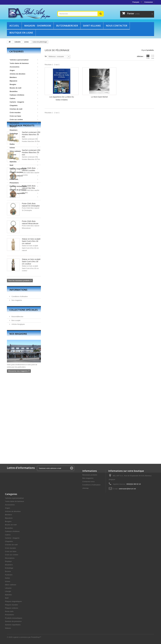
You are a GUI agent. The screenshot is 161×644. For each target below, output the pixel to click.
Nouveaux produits (22, 206)
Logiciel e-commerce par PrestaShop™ (27, 637)
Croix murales (24, 112)
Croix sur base (24, 116)
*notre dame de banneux (24, 63)
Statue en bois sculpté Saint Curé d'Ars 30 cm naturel (31, 322)
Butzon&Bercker (67, 26)
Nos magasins (16, 381)
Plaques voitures (24, 176)
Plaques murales (24, 172)
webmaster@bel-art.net (127, 489)
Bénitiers (24, 77)
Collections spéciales (24, 390)
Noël (24, 165)
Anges (24, 70)
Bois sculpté (16, 401)
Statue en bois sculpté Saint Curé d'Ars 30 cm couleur (31, 342)
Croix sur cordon (24, 120)
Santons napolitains (24, 193)
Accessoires (24, 67)
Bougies (24, 84)
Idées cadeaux (24, 151)
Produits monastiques (24, 186)
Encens (24, 137)
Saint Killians (92, 26)
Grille (148, 57)
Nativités (24, 162)
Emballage (24, 134)
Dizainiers (24, 130)
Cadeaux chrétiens (24, 95)
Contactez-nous (89, 482)
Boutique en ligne (21, 33)
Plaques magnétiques (24, 169)
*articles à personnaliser (24, 60)
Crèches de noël (24, 109)
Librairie (24, 155)
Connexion (149, 2)
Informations (18, 370)
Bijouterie (24, 81)
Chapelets (24, 105)
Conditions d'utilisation (19, 377)
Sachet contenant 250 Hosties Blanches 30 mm (31, 233)
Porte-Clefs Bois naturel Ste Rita (29, 268)
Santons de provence (24, 190)
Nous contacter (117, 26)
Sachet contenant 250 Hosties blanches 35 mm (31, 215)
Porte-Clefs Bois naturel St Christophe (31, 285)
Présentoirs (24, 183)
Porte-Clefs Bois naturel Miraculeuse (30, 303)
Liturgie (24, 158)
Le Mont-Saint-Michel (99, 97)
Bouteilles (24, 91)
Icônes (24, 148)
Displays (24, 127)
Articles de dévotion (24, 74)
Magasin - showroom (38, 26)
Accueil (14, 26)
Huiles (24, 144)
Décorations (24, 123)
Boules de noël (24, 88)
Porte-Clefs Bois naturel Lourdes (29, 250)
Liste (153, 57)
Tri (46, 56)
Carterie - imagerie (24, 102)
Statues (24, 197)
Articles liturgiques (18, 405)
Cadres (24, 98)
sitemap (85, 488)
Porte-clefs (24, 179)
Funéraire (24, 141)
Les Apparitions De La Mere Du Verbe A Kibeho (62, 98)
